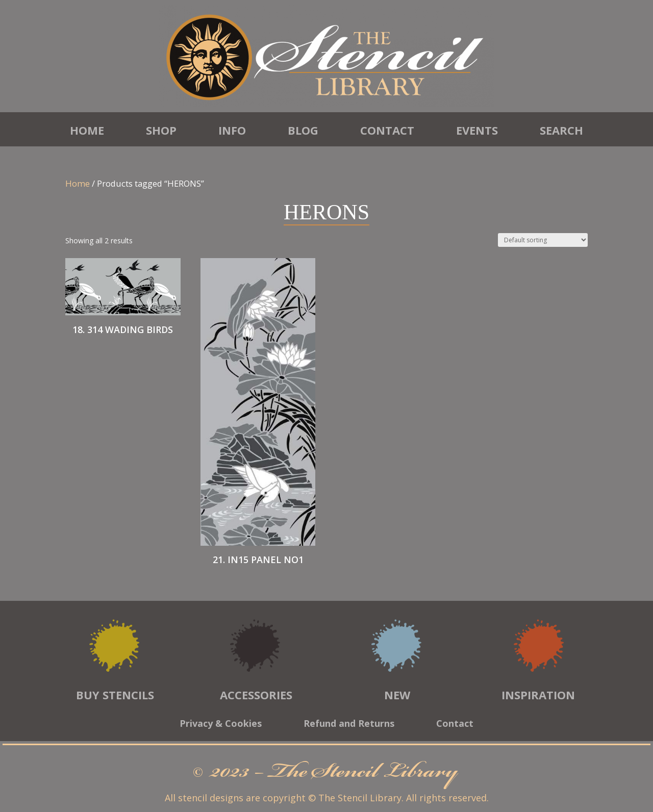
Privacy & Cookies (221, 725)
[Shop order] (543, 240)
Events (477, 130)
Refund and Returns (349, 725)
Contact (387, 130)
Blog (303, 130)
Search (561, 130)
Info (232, 130)
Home (87, 130)
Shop (161, 130)
